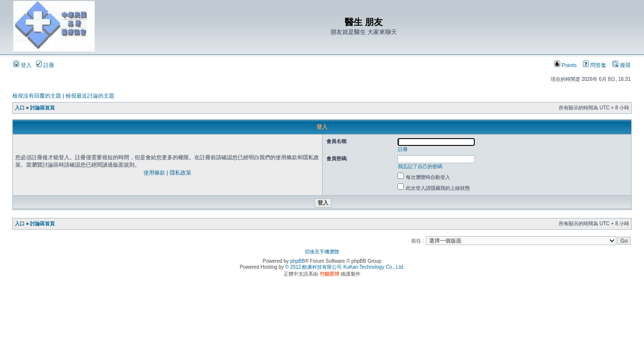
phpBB (297, 261)
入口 (20, 108)
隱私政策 (180, 173)
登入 (22, 65)
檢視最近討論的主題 (90, 96)
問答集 (595, 65)
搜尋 (622, 65)
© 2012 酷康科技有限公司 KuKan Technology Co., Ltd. (345, 267)
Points (566, 65)
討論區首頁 (42, 108)
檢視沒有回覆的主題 (37, 96)
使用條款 (154, 173)
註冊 (45, 65)
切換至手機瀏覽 (322, 252)
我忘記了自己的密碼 (420, 166)
